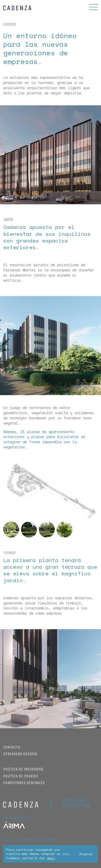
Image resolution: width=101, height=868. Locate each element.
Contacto (12, 747)
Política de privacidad (23, 769)
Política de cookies (21, 776)
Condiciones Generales (24, 783)
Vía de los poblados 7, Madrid (30, 840)
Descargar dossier (20, 754)
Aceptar (86, 854)
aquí (51, 858)
